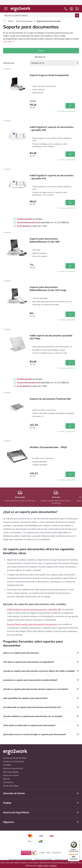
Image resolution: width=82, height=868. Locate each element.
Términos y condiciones (64, 859)
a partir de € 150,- (32, 226)
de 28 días (30, 219)
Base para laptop (25, 21)
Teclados (7, 765)
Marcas (6, 779)
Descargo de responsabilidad (20, 859)
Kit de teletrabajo (11, 786)
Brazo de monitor (11, 775)
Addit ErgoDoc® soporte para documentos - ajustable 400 (34, 609)
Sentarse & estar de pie (14, 761)
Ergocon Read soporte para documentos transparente (32, 624)
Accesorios (8, 782)
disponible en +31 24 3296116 (43, 222)
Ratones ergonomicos (13, 768)
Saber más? (43, 866)
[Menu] (78, 842)
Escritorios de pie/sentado (15, 758)
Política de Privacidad (43, 859)
